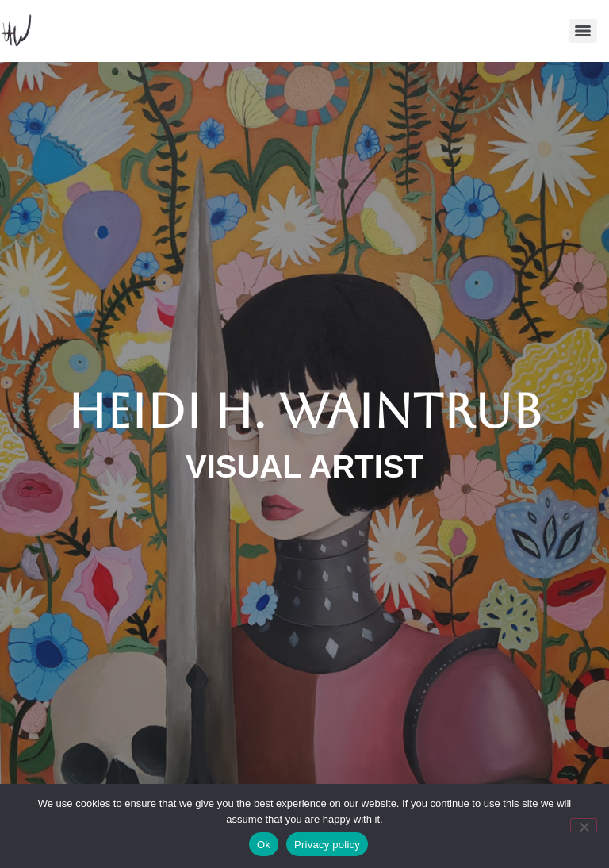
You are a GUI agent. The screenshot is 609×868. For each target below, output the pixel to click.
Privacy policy (327, 845)
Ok (264, 845)
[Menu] (583, 31)
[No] (584, 825)
